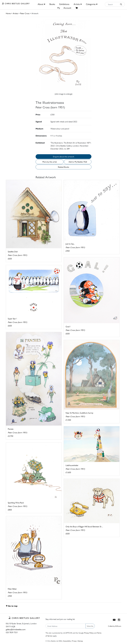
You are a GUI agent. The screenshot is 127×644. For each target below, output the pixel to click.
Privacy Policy (89, 633)
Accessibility (67, 641)
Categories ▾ (92, 4)
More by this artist (50, 162)
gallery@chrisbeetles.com (16, 629)
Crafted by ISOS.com (115, 626)
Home (8, 13)
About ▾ (41, 4)
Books (52, 4)
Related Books (63, 167)
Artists (15, 13)
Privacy (74, 641)
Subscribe (90, 626)
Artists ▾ (78, 4)
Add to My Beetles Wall (78, 162)
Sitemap (80, 641)
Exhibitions (64, 4)
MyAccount (64, 8)
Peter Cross (25, 13)
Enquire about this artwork (64, 157)
